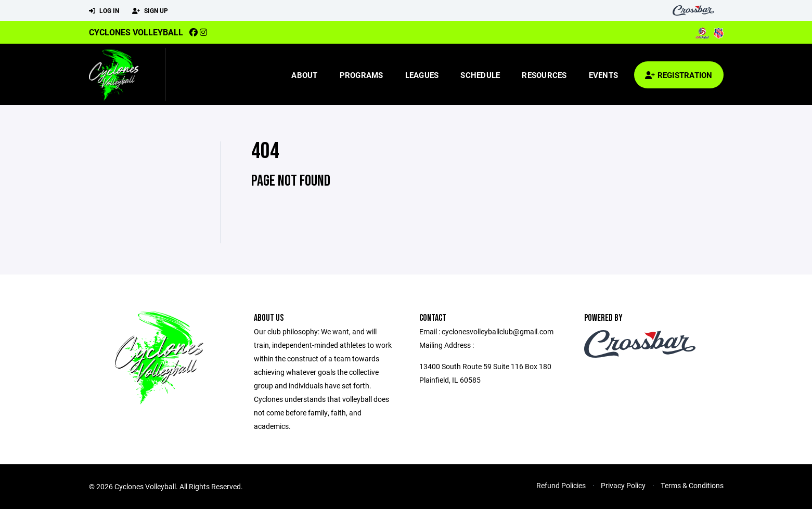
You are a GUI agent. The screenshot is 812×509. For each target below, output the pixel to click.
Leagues (422, 75)
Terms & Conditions (692, 485)
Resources (544, 75)
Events (604, 75)
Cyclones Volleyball (136, 32)
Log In (104, 11)
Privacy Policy (623, 485)
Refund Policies (561, 485)
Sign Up (150, 11)
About (304, 75)
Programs (362, 75)
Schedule (480, 75)
